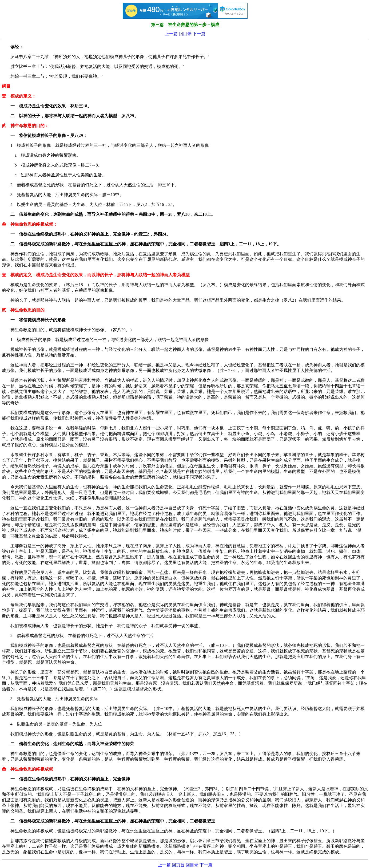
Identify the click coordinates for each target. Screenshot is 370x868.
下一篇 (199, 34)
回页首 (178, 865)
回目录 (185, 34)
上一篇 (171, 34)
